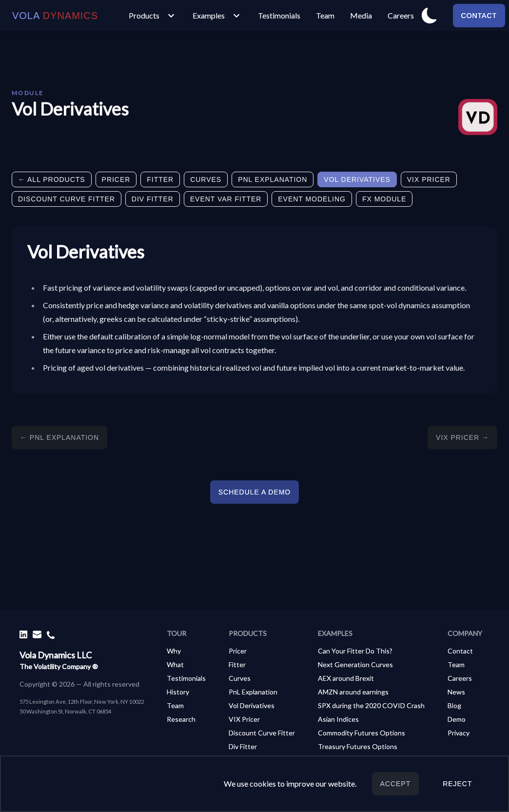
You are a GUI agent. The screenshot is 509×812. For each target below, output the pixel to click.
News (456, 692)
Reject (457, 784)
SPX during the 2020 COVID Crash (371, 705)
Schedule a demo (254, 492)
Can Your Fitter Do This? (355, 651)
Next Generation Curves (355, 664)
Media (361, 15)
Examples (217, 16)
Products (153, 16)
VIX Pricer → (462, 437)
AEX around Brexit (346, 678)
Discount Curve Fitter (67, 199)
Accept (396, 784)
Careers (401, 15)
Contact (479, 16)
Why (174, 651)
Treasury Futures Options (358, 746)
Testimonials (279, 15)
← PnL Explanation (59, 437)
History (178, 692)
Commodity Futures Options (362, 733)
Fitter (160, 179)
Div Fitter (153, 199)
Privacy (459, 733)
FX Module (384, 199)
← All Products (52, 179)
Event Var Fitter (226, 199)
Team (325, 15)
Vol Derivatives (357, 179)
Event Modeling (312, 199)
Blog (454, 705)
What (175, 664)
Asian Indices (338, 719)
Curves (206, 179)
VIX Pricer (429, 179)
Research (181, 719)
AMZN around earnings (353, 692)
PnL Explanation (273, 179)
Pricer (116, 179)
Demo (457, 719)
